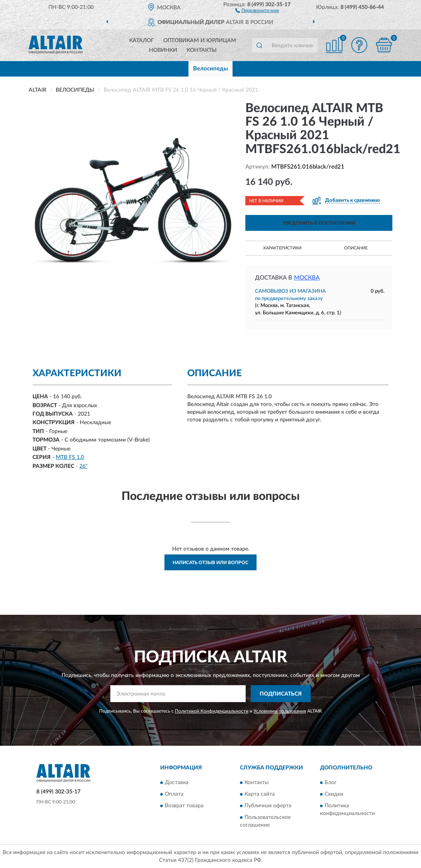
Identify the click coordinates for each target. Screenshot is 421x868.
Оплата (174, 794)
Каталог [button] (142, 41)
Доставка (177, 783)
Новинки (163, 50)
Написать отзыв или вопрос (210, 563)
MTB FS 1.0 (70, 457)
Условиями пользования (280, 711)
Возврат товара (184, 806)
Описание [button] (356, 248)
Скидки (334, 794)
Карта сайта (260, 794)
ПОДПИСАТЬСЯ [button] (281, 694)
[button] (257, 10)
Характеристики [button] (282, 248)
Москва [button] (307, 278)
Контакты (202, 50)
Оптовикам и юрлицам (200, 41)
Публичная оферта (268, 806)
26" (83, 466)
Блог (331, 783)
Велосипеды (210, 69)
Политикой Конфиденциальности (212, 711)
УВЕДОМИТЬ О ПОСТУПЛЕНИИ (319, 223)
